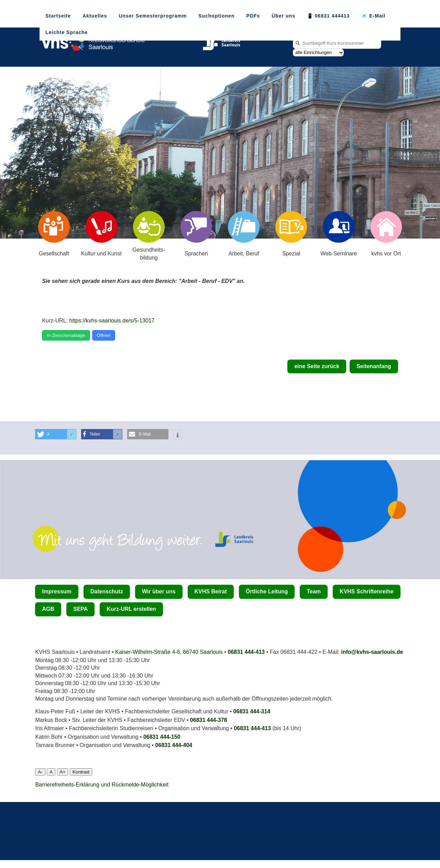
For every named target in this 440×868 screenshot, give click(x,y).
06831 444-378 (209, 720)
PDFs (253, 16)
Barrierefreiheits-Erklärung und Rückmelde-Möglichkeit (102, 785)
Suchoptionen (216, 16)
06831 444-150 (162, 737)
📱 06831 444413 (328, 16)
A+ (63, 772)
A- (40, 772)
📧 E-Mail (373, 16)
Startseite (58, 16)
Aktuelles (95, 16)
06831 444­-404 (174, 745)
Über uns (283, 16)
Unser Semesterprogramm (153, 16)
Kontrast (81, 772)
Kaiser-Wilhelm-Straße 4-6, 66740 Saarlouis (169, 652)
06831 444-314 (252, 711)
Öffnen (104, 335)
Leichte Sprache (67, 32)
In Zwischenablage (66, 335)
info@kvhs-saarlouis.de (372, 652)
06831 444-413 (246, 652)
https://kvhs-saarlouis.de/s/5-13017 (112, 321)
